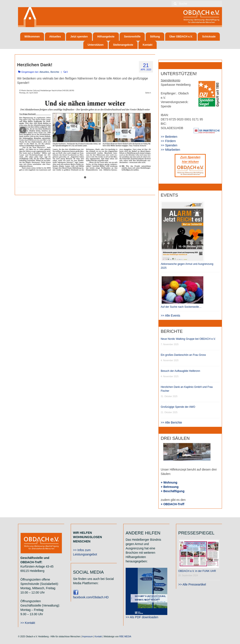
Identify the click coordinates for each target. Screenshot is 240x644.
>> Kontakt (28, 623)
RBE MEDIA (125, 637)
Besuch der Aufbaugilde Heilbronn (180, 371)
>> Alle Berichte (171, 422)
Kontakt (98, 637)
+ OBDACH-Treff (173, 504)
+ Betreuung (170, 487)
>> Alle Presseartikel (192, 584)
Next (147, 130)
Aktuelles (44, 72)
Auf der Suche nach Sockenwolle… (181, 307)
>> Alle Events (171, 316)
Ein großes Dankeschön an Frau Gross (183, 355)
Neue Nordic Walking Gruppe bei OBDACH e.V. (188, 339)
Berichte (55, 72)
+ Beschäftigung (173, 491)
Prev (23, 130)
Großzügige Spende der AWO (178, 407)
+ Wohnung (169, 482)
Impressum (87, 637)
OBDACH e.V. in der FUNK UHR (197, 571)
